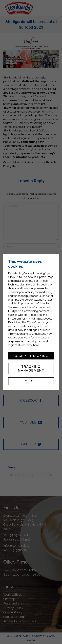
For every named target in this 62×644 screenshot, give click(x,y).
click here (33, 345)
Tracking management (31, 368)
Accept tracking (31, 356)
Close (31, 381)
